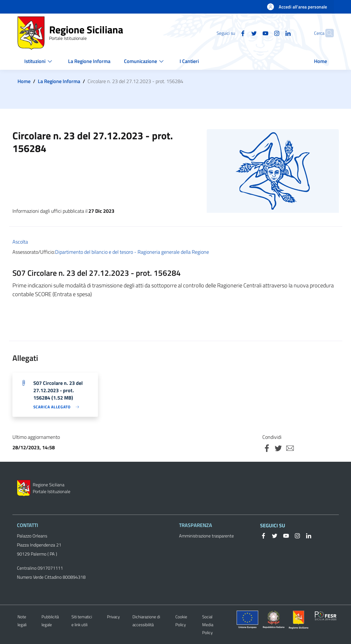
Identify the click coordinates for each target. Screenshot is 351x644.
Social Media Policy (208, 625)
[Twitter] (243, 33)
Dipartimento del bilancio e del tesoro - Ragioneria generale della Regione (132, 252)
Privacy (113, 617)
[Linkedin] (277, 33)
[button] (327, 33)
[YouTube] (254, 33)
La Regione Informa (59, 81)
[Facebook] (232, 33)
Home (24, 81)
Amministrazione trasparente (206, 536)
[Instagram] (266, 33)
